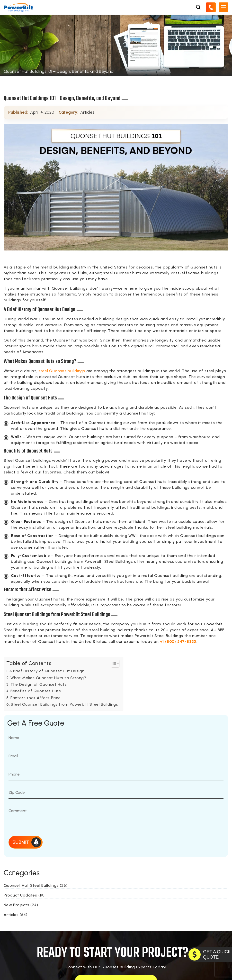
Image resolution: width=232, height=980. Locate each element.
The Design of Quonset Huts (39, 684)
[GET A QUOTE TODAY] (210, 954)
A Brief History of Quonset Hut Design (47, 671)
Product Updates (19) (24, 895)
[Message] (116, 814)
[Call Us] (211, 7)
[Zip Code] (116, 793)
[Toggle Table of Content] (113, 664)
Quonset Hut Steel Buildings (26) (36, 885)
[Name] (116, 738)
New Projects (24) (21, 905)
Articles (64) (15, 915)
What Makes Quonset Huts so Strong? (48, 678)
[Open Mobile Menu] (223, 7)
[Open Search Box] (198, 7)
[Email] (116, 756)
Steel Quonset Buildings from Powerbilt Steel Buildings (64, 704)
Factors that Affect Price (36, 698)
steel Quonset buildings (62, 371)
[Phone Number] (116, 774)
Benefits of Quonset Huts (36, 691)
